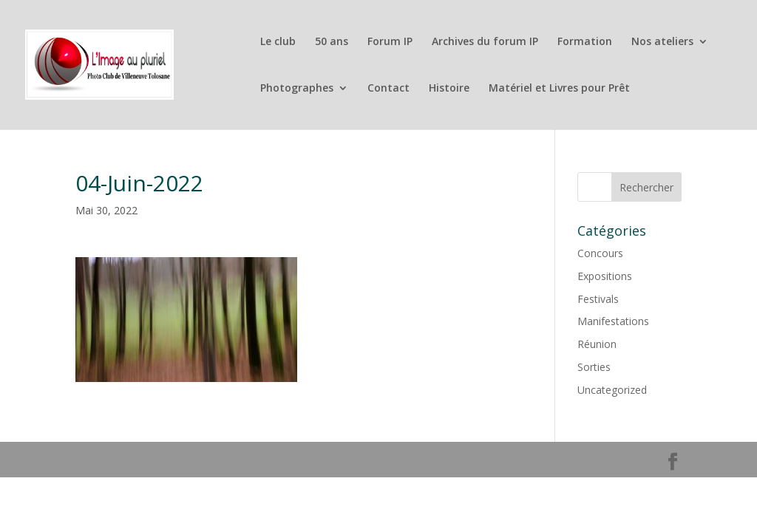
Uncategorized (612, 390)
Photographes (297, 89)
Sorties (594, 367)
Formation (585, 42)
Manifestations (613, 321)
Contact (388, 89)
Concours (600, 253)
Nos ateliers (662, 42)
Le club (278, 42)
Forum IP (390, 42)
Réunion (597, 344)
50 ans (332, 42)
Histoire (449, 89)
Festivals (598, 299)
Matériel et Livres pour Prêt (559, 89)
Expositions (605, 276)
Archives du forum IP (485, 42)
